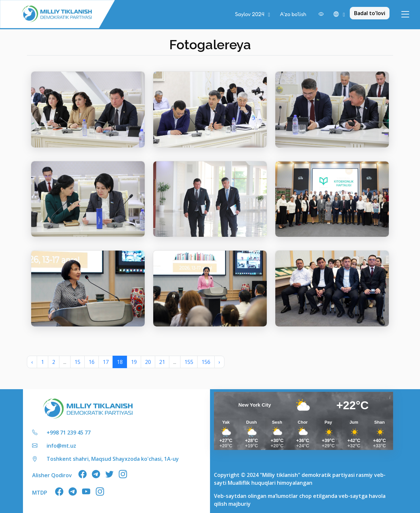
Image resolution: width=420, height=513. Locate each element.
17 (106, 362)
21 (162, 362)
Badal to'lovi (370, 13)
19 (134, 362)
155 (189, 362)
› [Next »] (219, 362)
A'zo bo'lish (293, 14)
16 (92, 362)
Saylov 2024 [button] (250, 14)
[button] (339, 14)
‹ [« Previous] (32, 362)
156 (206, 362)
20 (148, 362)
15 (77, 362)
